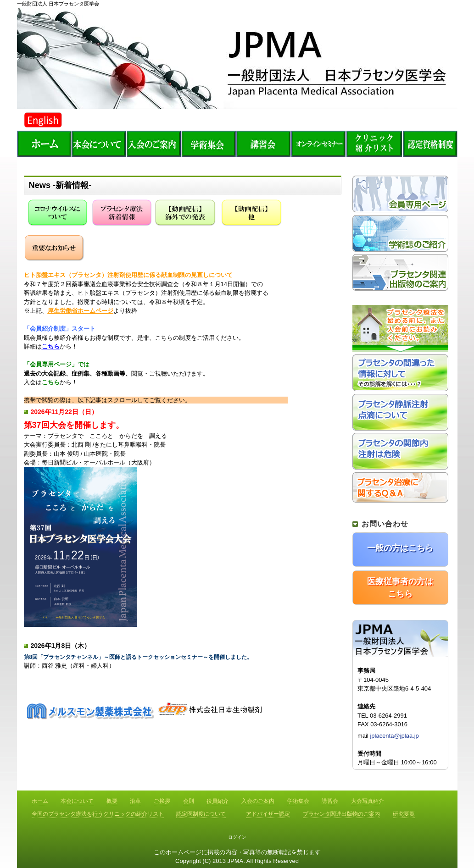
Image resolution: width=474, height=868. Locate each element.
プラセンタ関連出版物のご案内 (341, 814)
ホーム (45, 144)
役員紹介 (217, 801)
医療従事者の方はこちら (400, 588)
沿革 (135, 801)
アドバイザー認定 (268, 814)
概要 (112, 801)
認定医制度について (201, 814)
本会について (77, 801)
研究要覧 (404, 814)
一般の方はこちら (400, 548)
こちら (51, 346)
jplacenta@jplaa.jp (394, 736)
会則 (189, 801)
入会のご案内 (258, 801)
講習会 (265, 144)
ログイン (237, 837)
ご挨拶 (162, 801)
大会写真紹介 (368, 801)
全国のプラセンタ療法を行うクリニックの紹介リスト (375, 144)
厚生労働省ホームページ (81, 311)
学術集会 (298, 801)
